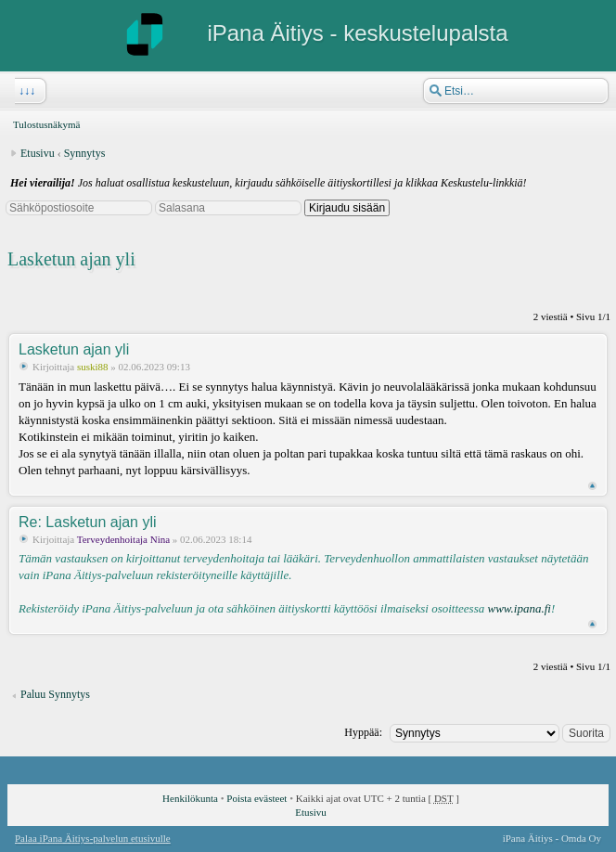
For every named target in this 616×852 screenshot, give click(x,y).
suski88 (93, 367)
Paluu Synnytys (55, 694)
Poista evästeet (257, 798)
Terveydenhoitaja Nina (123, 539)
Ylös (592, 486)
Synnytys (85, 153)
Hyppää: (363, 732)
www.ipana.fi (519, 608)
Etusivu (38, 153)
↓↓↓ (25, 91)
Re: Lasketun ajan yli (88, 522)
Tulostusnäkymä (46, 124)
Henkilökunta (190, 798)
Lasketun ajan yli (71, 259)
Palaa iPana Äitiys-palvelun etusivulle (93, 838)
